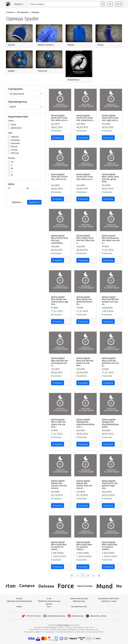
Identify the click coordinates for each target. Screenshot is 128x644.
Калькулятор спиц (79, 606)
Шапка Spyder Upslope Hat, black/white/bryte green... (110, 423)
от (9, 188)
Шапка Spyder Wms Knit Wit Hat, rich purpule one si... (60, 362)
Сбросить (16, 202)
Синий (14, 150)
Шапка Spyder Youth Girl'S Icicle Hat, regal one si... (110, 118)
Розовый (15, 140)
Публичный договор (79, 598)
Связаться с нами (109, 601)
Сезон (11, 121)
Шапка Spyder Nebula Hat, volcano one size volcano (59, 484)
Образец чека (79, 601)
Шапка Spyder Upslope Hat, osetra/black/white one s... (85, 423)
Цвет (10, 133)
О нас (49, 598)
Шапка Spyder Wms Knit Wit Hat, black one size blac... (85, 362)
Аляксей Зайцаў (63, 625)
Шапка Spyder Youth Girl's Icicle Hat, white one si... (60, 118)
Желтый (15, 153)
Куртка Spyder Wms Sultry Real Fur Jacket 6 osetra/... (110, 546)
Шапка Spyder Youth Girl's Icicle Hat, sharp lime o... (85, 118)
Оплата (19, 598)
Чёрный (15, 137)
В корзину (57, 138)
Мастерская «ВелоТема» (109, 598)
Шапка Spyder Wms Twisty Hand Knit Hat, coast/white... (59, 239)
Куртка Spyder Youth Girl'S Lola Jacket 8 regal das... (110, 484)
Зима (13, 125)
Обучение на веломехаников (19, 601)
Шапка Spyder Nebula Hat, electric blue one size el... (84, 484)
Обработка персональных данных (49, 602)
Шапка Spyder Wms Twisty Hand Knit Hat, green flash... (110, 178)
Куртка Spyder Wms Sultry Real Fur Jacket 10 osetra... (59, 546)
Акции (19, 606)
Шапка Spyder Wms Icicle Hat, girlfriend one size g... (110, 362)
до (28, 188)
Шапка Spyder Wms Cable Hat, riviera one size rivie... (59, 423)
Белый (14, 146)
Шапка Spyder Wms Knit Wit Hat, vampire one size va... (110, 301)
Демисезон (16, 128)
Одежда (35, 12)
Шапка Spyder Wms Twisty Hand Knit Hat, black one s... (85, 239)
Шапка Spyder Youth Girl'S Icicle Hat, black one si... (85, 177)
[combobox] (65, 4)
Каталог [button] (18, 4)
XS (12, 162)
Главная (10, 12)
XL (12, 175)
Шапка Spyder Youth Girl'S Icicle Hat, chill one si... (59, 177)
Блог (49, 606)
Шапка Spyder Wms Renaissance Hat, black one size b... (111, 239)
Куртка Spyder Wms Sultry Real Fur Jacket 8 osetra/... (84, 546)
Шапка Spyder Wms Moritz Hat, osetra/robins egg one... (59, 301)
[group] (16, 586)
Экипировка (23, 12)
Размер (12, 158)
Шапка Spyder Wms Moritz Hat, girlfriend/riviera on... (84, 301)
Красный (15, 143)
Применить (34, 202)
